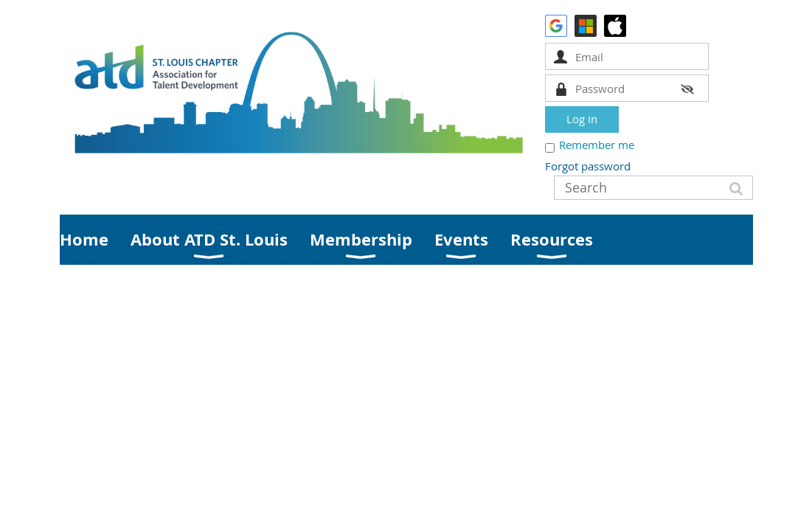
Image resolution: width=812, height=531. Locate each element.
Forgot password (588, 166)
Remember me (597, 145)
